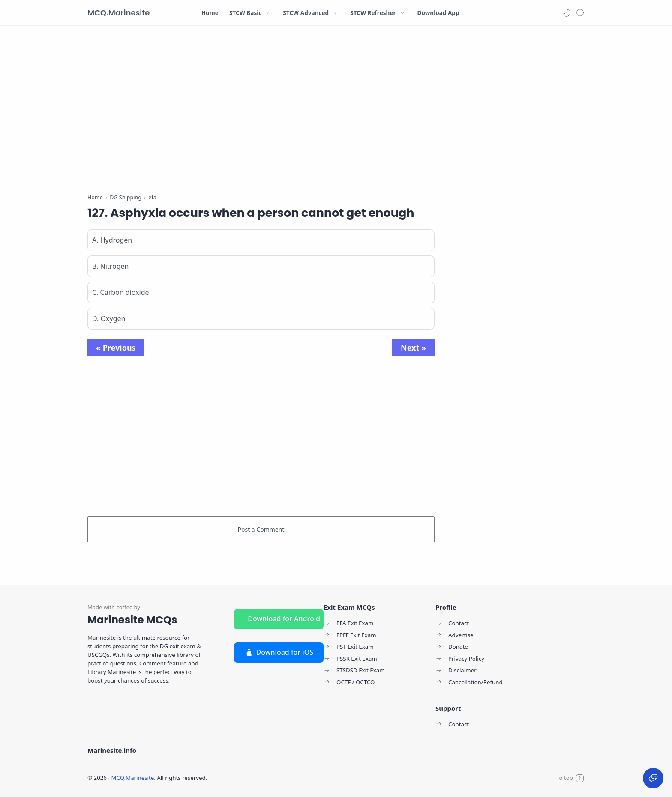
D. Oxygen (109, 318)
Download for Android (284, 619)
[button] (567, 13)
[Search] (580, 13)
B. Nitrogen (110, 266)
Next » (413, 348)
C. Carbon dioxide (121, 292)
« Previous (116, 348)
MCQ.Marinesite (118, 13)
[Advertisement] (261, 111)
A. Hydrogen (112, 240)
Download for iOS (279, 652)
